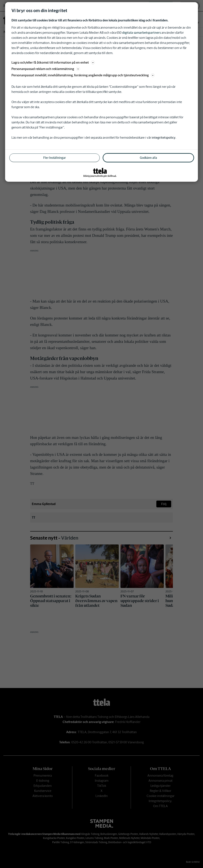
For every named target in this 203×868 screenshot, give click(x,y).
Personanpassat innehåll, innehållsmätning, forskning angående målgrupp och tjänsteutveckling (83, 75)
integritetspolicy (164, 137)
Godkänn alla (148, 158)
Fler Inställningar (55, 158)
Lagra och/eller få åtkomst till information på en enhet (53, 62)
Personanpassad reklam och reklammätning (46, 69)
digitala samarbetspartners (141, 33)
